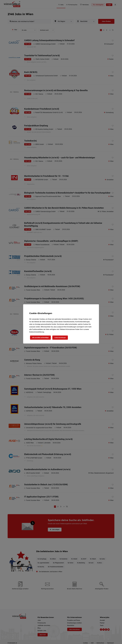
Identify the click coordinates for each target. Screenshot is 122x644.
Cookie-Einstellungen (60, 338)
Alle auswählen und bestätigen (40, 338)
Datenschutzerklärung (37, 332)
